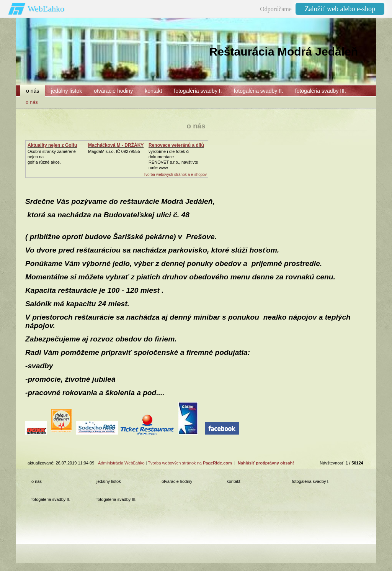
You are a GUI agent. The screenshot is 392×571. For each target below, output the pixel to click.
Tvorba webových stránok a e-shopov (175, 175)
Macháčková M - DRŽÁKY (116, 145)
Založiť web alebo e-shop (340, 9)
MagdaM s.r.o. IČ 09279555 (114, 151)
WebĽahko (46, 9)
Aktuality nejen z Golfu (52, 145)
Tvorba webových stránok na (190, 463)
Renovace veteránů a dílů (176, 145)
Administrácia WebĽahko (121, 463)
